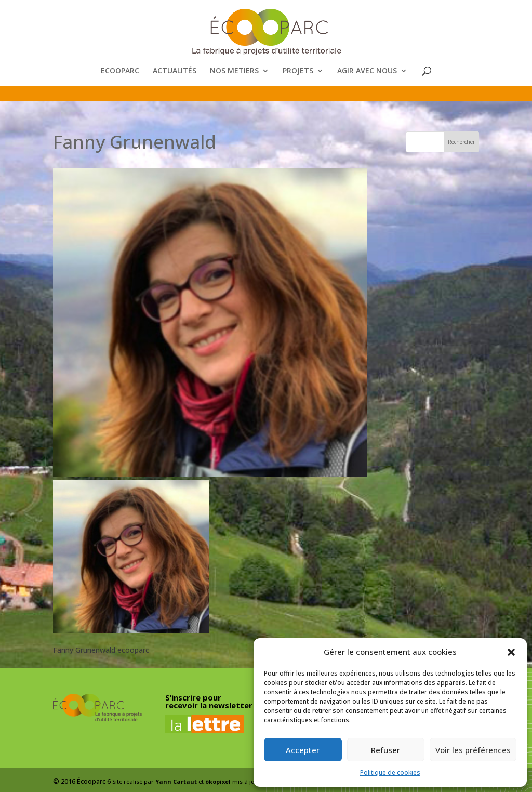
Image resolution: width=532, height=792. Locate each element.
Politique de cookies (390, 773)
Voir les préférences (473, 750)
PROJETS (298, 71)
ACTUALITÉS (175, 71)
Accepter (303, 750)
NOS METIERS (234, 71)
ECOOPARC (120, 71)
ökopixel (218, 781)
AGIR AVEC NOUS (367, 71)
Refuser (385, 750)
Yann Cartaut (176, 781)
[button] (511, 652)
